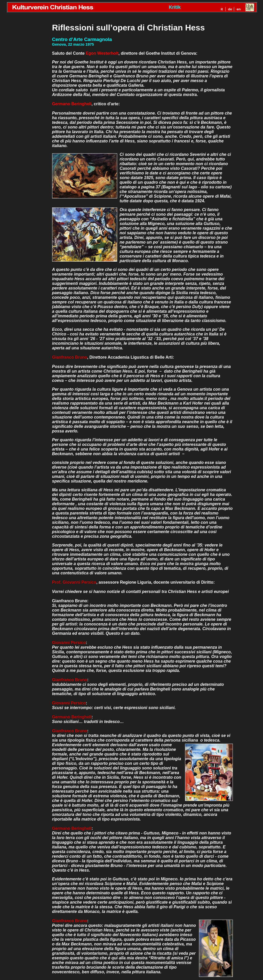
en (239, 9)
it (222, 9)
